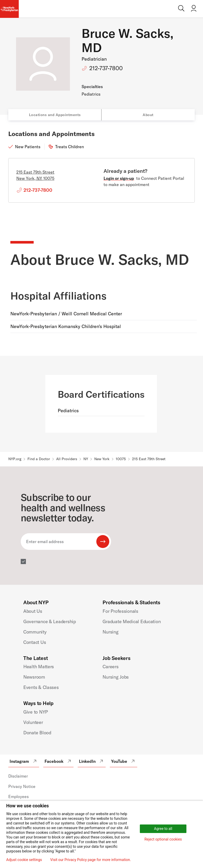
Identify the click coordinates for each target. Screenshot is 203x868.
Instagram (24, 761)
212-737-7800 (106, 68)
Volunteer (33, 722)
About (148, 115)
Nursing (110, 632)
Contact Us (35, 642)
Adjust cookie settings (24, 860)
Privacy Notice (22, 786)
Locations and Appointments (55, 115)
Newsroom (34, 677)
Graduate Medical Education (132, 621)
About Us (33, 611)
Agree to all (163, 829)
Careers (110, 667)
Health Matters (39, 667)
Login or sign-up (119, 178)
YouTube (124, 761)
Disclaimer (18, 776)
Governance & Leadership (50, 621)
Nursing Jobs (116, 677)
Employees (19, 796)
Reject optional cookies (163, 839)
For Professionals (120, 611)
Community (35, 632)
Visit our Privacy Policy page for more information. (91, 860)
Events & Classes (41, 687)
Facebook (58, 761)
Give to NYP (36, 712)
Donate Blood (37, 733)
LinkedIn (92, 761)
